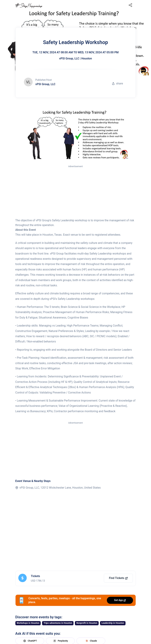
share (117, 83)
